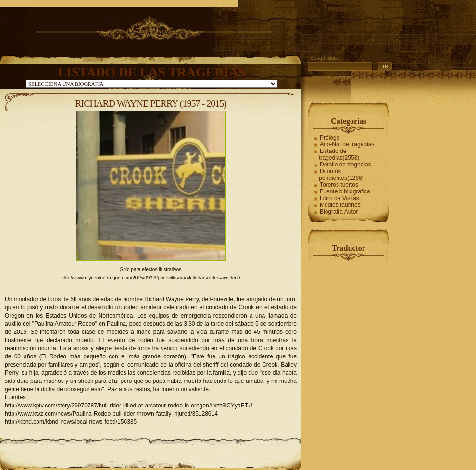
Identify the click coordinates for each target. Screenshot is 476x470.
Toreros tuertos (339, 185)
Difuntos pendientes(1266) (341, 175)
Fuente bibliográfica (345, 191)
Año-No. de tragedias (347, 144)
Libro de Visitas (339, 198)
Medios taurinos (340, 205)
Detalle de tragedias (345, 165)
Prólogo (330, 138)
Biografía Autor (339, 212)
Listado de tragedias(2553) (339, 154)
